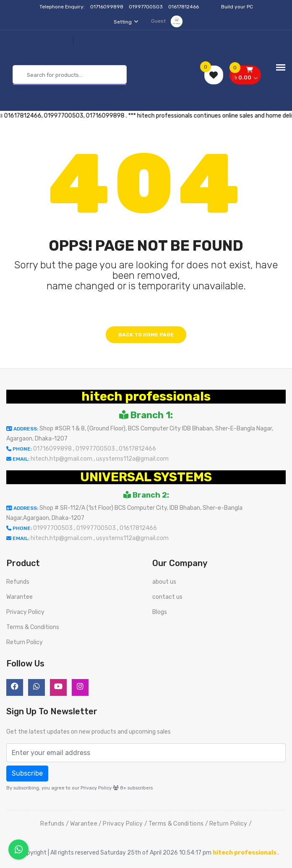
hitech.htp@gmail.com (62, 459)
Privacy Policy (25, 612)
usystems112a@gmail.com (132, 459)
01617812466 (184, 7)
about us (164, 582)
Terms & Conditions (33, 627)
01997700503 (146, 7)
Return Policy (25, 642)
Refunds (18, 582)
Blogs (160, 612)
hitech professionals (146, 396)
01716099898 (107, 7)
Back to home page (146, 335)
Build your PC (237, 7)
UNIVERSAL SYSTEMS (146, 477)
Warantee (20, 597)
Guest (167, 21)
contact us (167, 597)
